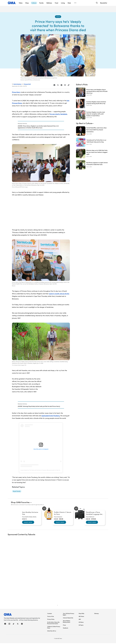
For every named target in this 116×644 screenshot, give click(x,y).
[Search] (97, 3)
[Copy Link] (69, 86)
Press (64, 626)
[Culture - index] (58, 18)
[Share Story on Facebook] (54, 86)
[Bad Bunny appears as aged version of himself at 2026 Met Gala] (92, 166)
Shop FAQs (81, 614)
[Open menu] (75, 3)
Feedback (66, 629)
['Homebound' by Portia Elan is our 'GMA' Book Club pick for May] (92, 143)
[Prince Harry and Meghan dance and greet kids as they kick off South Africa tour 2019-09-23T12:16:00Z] (92, 93)
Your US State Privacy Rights (68, 615)
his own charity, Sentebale (59, 115)
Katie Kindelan (17, 85)
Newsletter (104, 3)
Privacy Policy (51, 620)
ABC (80, 620)
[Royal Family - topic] (17, 492)
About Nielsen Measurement (66, 622)
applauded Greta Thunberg (51, 416)
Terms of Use (51, 617)
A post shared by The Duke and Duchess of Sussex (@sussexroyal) (37, 471)
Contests (50, 614)
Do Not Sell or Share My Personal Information (53, 624)
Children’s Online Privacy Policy (54, 628)
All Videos (81, 623)
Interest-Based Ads (68, 619)
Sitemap (97, 614)
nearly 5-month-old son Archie (59, 294)
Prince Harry (16, 93)
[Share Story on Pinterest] (61, 86)
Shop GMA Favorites (20, 503)
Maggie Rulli (27, 85)
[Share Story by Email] (65, 86)
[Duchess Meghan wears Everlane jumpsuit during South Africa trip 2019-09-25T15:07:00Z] (92, 104)
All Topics (81, 626)
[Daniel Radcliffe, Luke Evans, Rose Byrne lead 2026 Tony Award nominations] (92, 132)
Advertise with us (52, 632)
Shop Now (28, 523)
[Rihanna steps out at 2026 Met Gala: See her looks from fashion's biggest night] (92, 154)
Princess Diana (17, 104)
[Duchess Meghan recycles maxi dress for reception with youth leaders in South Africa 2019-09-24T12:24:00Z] (92, 116)
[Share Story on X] (58, 86)
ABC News (81, 617)
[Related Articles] (41, 126)
